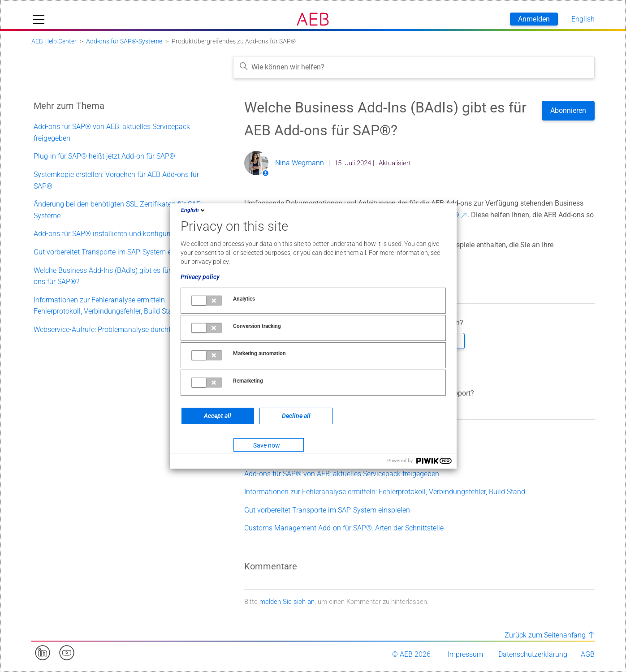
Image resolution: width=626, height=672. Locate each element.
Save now (267, 445)
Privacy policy (200, 277)
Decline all (296, 416)
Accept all (218, 416)
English (194, 210)
